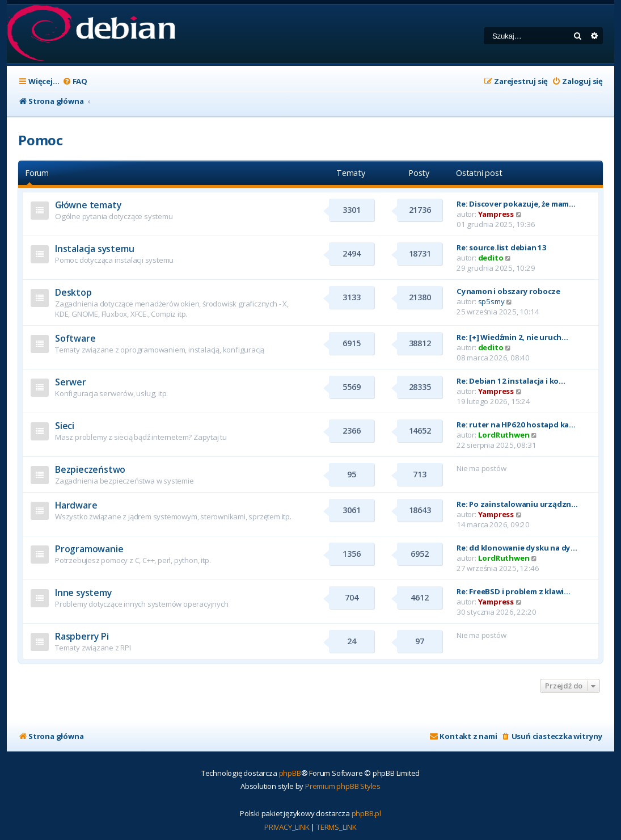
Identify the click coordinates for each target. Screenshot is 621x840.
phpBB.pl (366, 813)
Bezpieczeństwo (90, 469)
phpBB (290, 773)
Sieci (65, 426)
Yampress (496, 214)
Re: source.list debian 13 (502, 247)
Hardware (76, 505)
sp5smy (491, 301)
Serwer (71, 382)
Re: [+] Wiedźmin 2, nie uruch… (512, 337)
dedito (491, 258)
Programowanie (89, 549)
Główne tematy (88, 205)
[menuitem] (75, 81)
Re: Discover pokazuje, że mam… (516, 204)
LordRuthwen (504, 435)
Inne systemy (83, 593)
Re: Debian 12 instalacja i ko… (511, 381)
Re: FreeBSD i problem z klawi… (514, 591)
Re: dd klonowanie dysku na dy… (517, 548)
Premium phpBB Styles (343, 786)
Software (75, 338)
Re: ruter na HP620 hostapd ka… (516, 425)
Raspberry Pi (82, 636)
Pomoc (41, 140)
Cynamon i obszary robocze (508, 291)
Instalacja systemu (94, 249)
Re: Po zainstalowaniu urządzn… (517, 504)
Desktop (73, 292)
